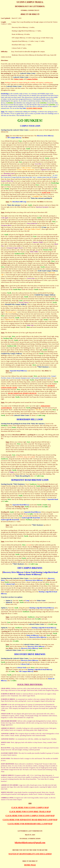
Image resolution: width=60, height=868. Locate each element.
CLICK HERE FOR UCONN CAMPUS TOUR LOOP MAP (30, 816)
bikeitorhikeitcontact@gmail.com (30, 843)
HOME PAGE (30, 865)
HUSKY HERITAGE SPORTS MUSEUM (22, 393)
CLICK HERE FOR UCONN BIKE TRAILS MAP (30, 812)
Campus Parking (32, 79)
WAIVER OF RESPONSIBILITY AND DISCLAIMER (30, 854)
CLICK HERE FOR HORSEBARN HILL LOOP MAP (30, 824)
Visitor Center (19, 79)
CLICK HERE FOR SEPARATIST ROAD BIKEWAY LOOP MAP (30, 820)
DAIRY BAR (46, 192)
